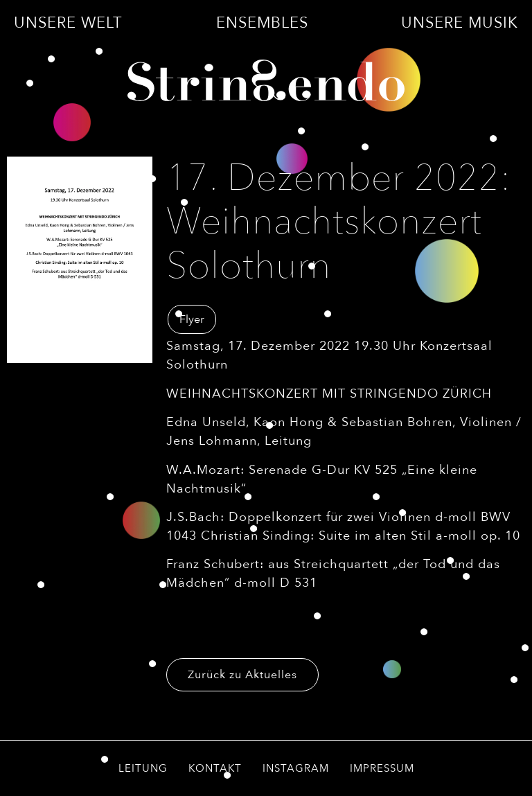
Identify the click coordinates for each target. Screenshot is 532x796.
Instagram (296, 768)
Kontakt (215, 768)
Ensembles (262, 23)
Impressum (382, 768)
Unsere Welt (68, 23)
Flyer (192, 319)
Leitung (143, 768)
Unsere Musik (460, 23)
